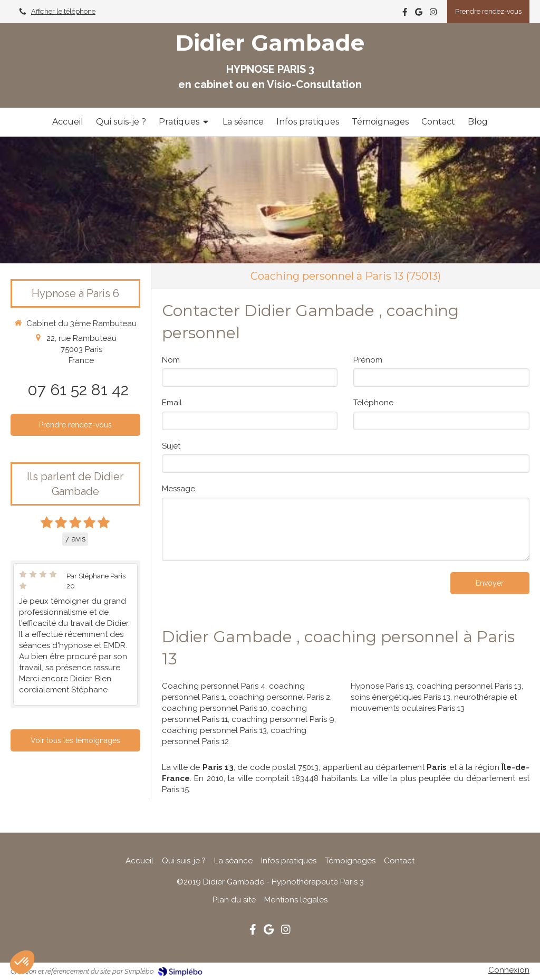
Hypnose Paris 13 (382, 686)
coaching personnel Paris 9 (283, 719)
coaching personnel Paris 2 (279, 697)
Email (172, 403)
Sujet (171, 446)
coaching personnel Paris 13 (214, 730)
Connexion (509, 970)
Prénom (368, 360)
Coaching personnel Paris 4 (214, 686)
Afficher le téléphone (63, 11)
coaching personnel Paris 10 (215, 708)
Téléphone (373, 403)
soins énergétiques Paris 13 (401, 697)
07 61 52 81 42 (78, 390)
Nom (171, 360)
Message (179, 489)
